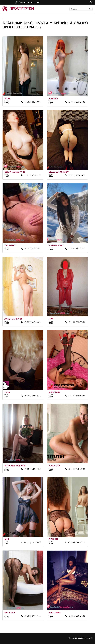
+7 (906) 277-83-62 (32, 616)
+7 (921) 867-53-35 (32, 322)
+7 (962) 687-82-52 (32, 396)
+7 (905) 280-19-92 (32, 102)
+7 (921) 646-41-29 (32, 469)
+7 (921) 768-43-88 (77, 469)
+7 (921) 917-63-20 (77, 175)
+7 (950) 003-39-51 (77, 322)
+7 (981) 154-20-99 (77, 249)
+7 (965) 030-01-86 (77, 616)
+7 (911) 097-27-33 (77, 102)
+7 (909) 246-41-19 (77, 543)
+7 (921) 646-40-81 (77, 396)
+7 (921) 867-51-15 (32, 175)
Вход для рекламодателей (29, 2)
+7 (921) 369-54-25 (32, 249)
